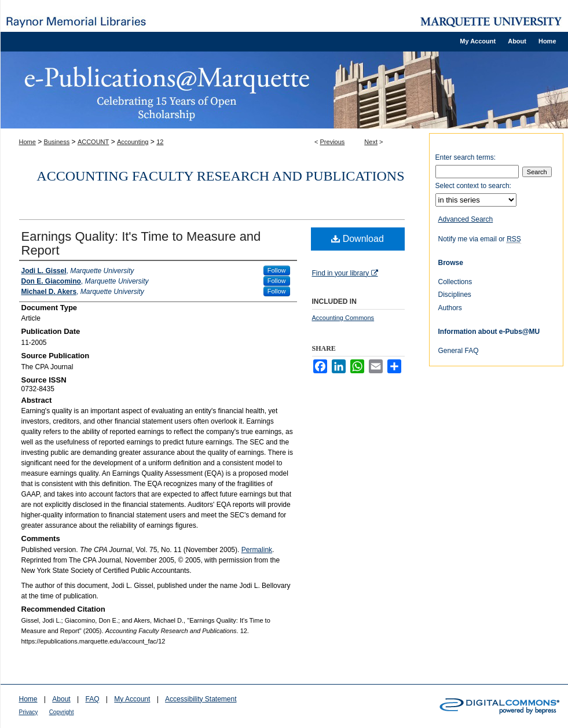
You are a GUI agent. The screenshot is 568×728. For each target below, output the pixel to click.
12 (160, 142)
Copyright (62, 712)
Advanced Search (466, 219)
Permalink (257, 550)
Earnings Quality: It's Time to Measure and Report (141, 243)
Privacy (29, 712)
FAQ (92, 699)
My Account (132, 699)
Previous (333, 142)
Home (28, 142)
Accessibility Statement (201, 699)
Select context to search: (473, 186)
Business (57, 142)
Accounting (133, 142)
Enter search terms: (466, 157)
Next (371, 142)
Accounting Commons (343, 318)
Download (358, 239)
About (61, 699)
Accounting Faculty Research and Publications (220, 176)
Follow (277, 270)
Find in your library (345, 273)
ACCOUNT (93, 142)
